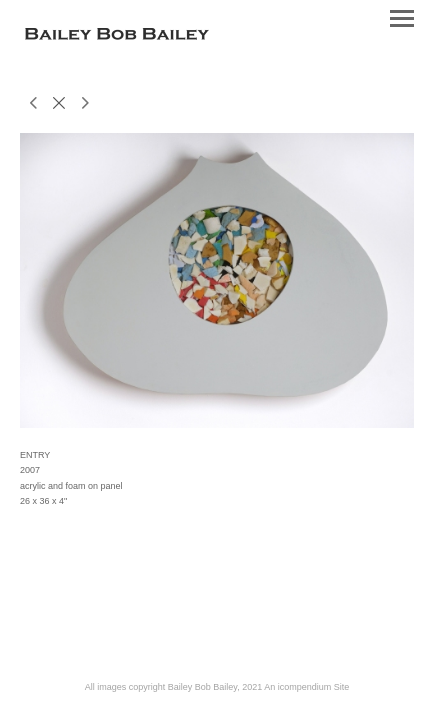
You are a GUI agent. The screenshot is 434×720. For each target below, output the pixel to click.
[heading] (117, 36)
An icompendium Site (306, 687)
